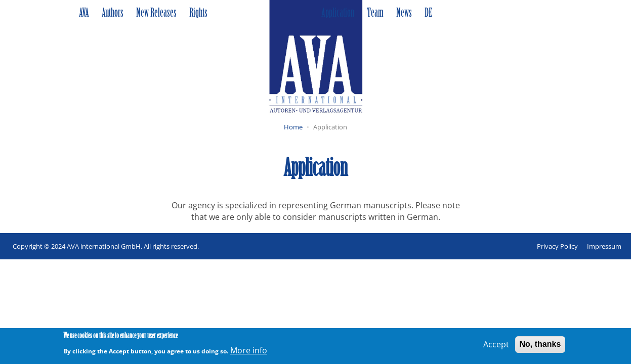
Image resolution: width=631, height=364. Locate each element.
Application (338, 14)
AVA (84, 14)
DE (428, 14)
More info (249, 352)
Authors (113, 14)
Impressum (604, 246)
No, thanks (540, 346)
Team (375, 14)
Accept (496, 346)
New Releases (156, 14)
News (404, 14)
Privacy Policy (557, 246)
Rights (198, 14)
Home (293, 127)
